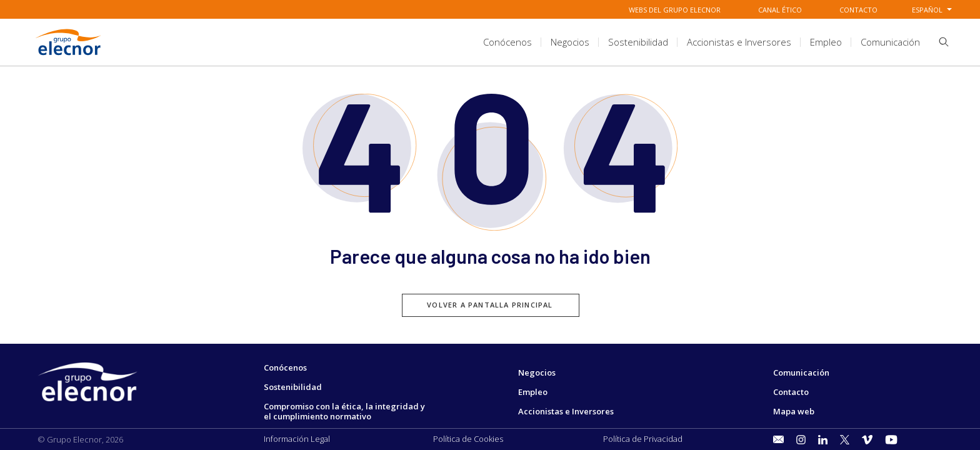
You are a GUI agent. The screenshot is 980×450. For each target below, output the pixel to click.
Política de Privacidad (643, 439)
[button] (939, 44)
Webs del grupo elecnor (675, 10)
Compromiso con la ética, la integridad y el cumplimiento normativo (344, 411)
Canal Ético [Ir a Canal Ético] (780, 10)
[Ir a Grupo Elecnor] (69, 57)
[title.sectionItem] (507, 42)
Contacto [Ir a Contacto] (858, 10)
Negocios (537, 372)
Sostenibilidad (293, 387)
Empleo (533, 392)
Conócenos (285, 367)
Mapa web (794, 411)
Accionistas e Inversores (566, 411)
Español (927, 10)
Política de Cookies (468, 439)
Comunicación (801, 372)
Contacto (791, 392)
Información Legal (297, 439)
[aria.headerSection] (490, 42)
